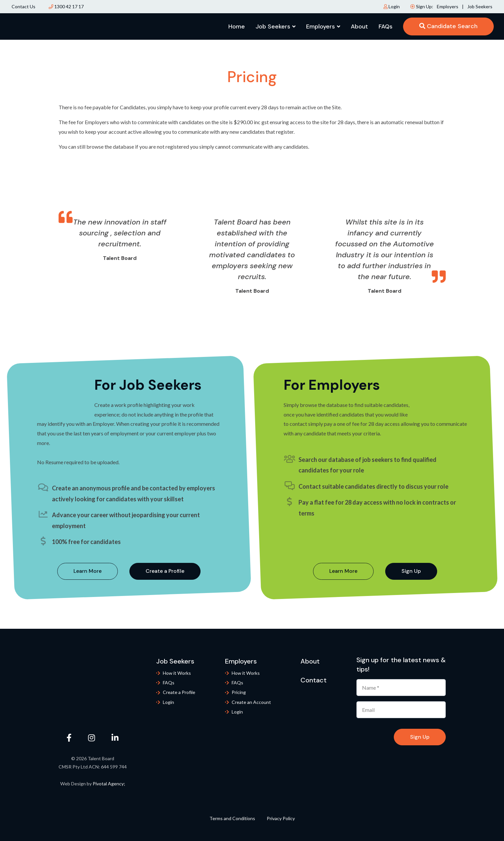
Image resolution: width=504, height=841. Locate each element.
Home (237, 26)
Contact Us (23, 6)
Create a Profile (165, 571)
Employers (448, 6)
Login (392, 6)
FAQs (386, 26)
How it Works (177, 673)
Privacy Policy (281, 818)
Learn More (88, 571)
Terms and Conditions (232, 818)
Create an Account (251, 702)
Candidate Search (448, 26)
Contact (314, 680)
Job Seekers (480, 6)
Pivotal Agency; (109, 784)
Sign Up (411, 571)
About (359, 26)
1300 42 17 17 (66, 6)
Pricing (239, 692)
